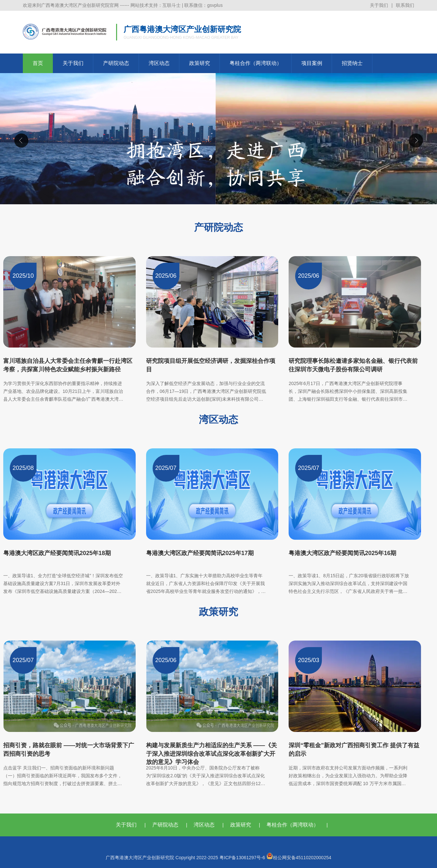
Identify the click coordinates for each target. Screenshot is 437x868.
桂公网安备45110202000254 (299, 858)
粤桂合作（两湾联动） (256, 63)
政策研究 (200, 63)
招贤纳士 (352, 63)
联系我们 (405, 5)
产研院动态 (116, 63)
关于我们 (379, 5)
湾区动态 (159, 63)
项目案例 (312, 63)
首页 (38, 63)
